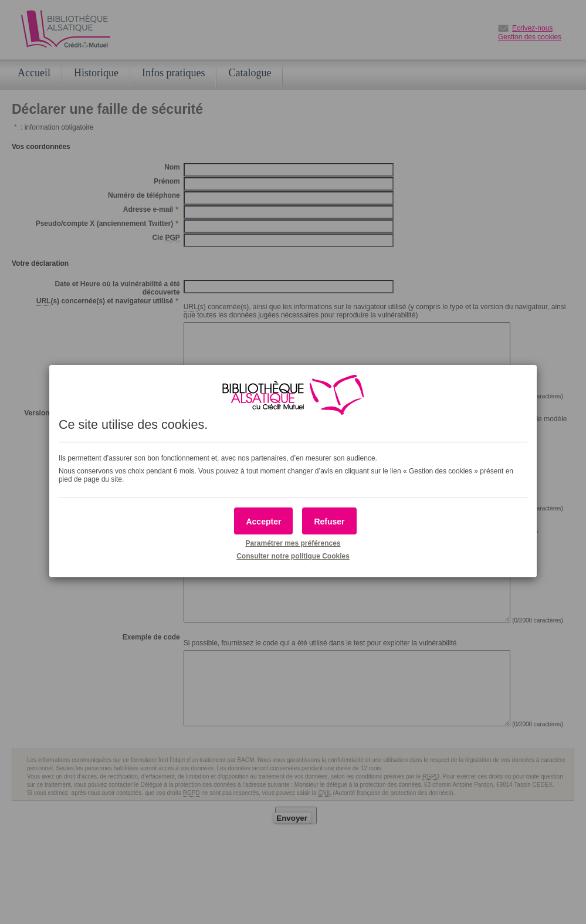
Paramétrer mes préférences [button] (293, 543)
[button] (263, 521)
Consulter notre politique (293, 556)
